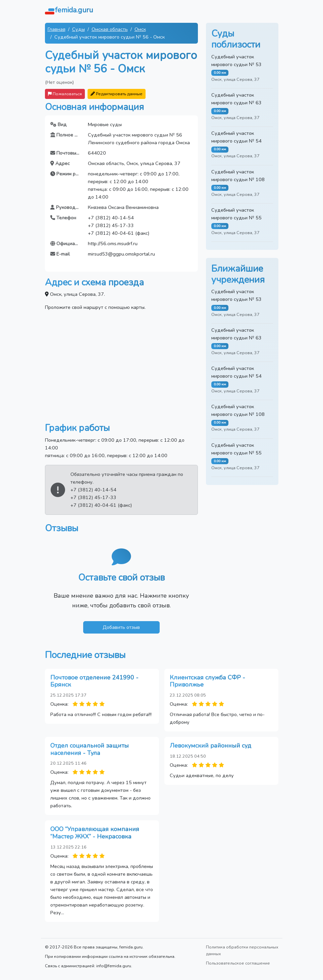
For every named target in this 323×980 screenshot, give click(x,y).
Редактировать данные (117, 94)
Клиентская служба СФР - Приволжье (207, 681)
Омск (140, 29)
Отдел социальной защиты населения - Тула (90, 749)
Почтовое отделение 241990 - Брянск (94, 681)
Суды (78, 29)
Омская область (110, 29)
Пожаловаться (65, 94)
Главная (57, 29)
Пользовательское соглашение (238, 963)
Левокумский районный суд (210, 746)
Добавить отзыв (121, 627)
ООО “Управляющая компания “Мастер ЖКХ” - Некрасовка (95, 833)
